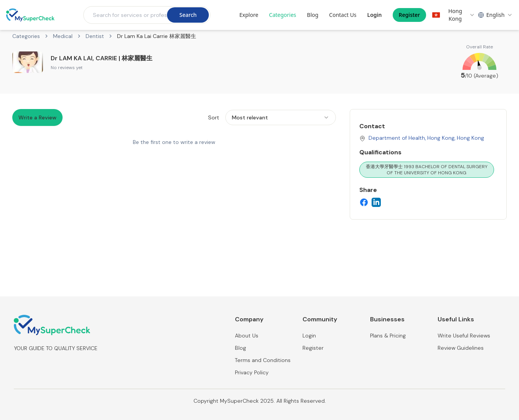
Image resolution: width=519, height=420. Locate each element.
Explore (249, 15)
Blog (313, 15)
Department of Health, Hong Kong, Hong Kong (426, 138)
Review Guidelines (461, 348)
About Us (247, 336)
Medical (63, 36)
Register (409, 15)
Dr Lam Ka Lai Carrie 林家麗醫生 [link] (157, 36)
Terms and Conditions (263, 360)
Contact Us (343, 15)
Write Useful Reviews (464, 336)
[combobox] (454, 15)
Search (188, 15)
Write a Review (37, 117)
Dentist (95, 36)
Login (375, 15)
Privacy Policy (252, 372)
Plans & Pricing (388, 336)
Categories (283, 15)
